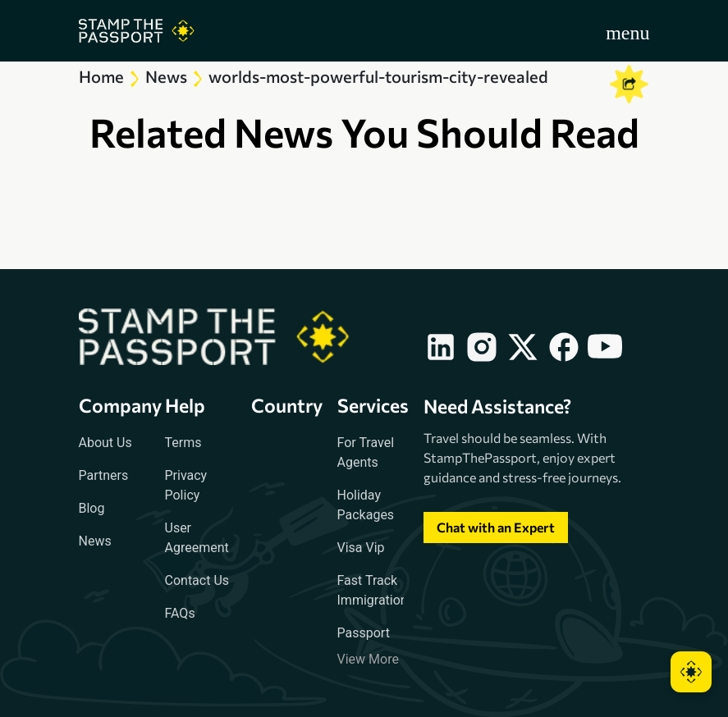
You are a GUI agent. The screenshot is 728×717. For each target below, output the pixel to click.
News (95, 541)
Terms (183, 443)
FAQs (180, 613)
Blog (92, 508)
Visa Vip (361, 548)
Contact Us (197, 580)
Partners (104, 475)
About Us (105, 443)
